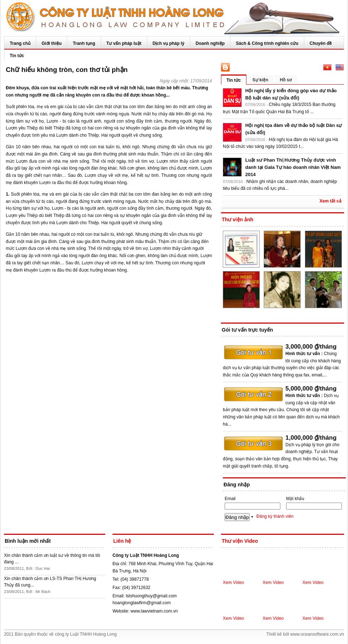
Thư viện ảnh (237, 219)
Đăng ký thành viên (275, 516)
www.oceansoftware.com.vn (317, 634)
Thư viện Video (240, 541)
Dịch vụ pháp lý (169, 43)
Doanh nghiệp (210, 43)
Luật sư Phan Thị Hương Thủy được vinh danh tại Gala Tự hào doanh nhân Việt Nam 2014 (293, 167)
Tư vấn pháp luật (124, 43)
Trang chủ (20, 43)
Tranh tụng (84, 43)
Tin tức (17, 56)
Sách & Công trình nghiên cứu (267, 43)
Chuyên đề (321, 43)
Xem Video (233, 583)
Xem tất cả (330, 201)
